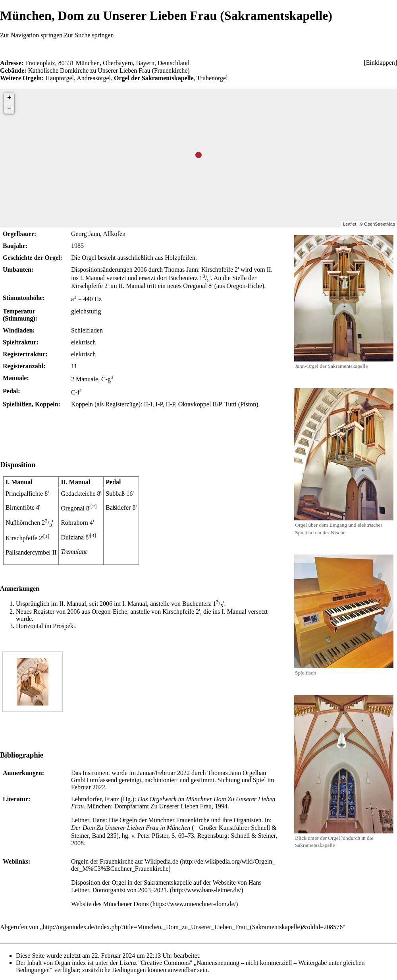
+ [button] (9, 98)
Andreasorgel (94, 78)
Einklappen (381, 63)
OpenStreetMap (380, 224)
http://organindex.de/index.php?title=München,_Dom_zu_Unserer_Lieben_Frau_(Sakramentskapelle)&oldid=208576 (193, 927)
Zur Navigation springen (31, 35)
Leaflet (350, 224)
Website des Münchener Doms (110, 904)
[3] (93, 535)
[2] (94, 506)
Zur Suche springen (89, 35)
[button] (380, 63)
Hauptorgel (60, 78)
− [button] (9, 108)
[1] (46, 536)
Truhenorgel (212, 78)
